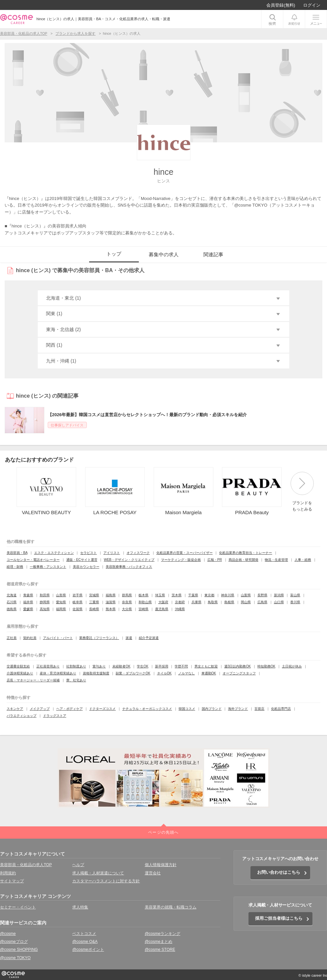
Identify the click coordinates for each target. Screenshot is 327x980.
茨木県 (177, 595)
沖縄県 (180, 609)
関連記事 (213, 254)
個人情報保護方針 (161, 865)
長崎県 (94, 609)
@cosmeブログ (14, 942)
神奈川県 (228, 595)
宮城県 (94, 595)
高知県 (45, 609)
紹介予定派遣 (149, 638)
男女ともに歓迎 (206, 666)
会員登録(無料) (281, 5)
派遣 (129, 638)
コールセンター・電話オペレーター (33, 560)
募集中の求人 (164, 254)
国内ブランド (212, 709)
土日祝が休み (292, 666)
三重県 (94, 602)
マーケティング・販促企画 (181, 560)
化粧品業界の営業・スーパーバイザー (185, 553)
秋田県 (45, 595)
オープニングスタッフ (239, 673)
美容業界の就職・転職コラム (171, 907)
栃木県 (143, 595)
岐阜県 (78, 602)
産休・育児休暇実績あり (58, 673)
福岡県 (61, 609)
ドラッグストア (55, 716)
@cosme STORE (160, 950)
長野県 (262, 595)
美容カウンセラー (86, 567)
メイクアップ (40, 709)
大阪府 (163, 602)
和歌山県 (145, 602)
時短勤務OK (266, 666)
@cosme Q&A (85, 942)
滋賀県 (111, 602)
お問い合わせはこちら (279, 872)
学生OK (142, 666)
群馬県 (127, 595)
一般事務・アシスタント (48, 567)
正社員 (12, 638)
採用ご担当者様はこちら (279, 918)
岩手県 (78, 595)
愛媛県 (28, 609)
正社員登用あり (48, 666)
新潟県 (279, 595)
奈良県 (127, 602)
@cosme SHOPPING (19, 950)
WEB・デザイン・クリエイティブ (129, 560)
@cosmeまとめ (159, 942)
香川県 (295, 602)
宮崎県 (143, 609)
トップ (114, 254)
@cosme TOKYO (15, 958)
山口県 (279, 602)
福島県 (111, 595)
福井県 (28, 602)
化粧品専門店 (281, 709)
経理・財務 (15, 567)
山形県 (61, 595)
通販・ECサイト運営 (82, 560)
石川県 (12, 602)
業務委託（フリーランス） (99, 638)
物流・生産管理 (276, 560)
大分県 (127, 609)
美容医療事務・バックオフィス (129, 567)
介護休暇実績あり (20, 673)
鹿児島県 (162, 609)
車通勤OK (209, 673)
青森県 (28, 595)
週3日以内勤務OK (238, 666)
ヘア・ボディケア (70, 709)
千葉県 (193, 595)
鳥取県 (213, 602)
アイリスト (112, 553)
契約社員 (30, 638)
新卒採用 (162, 666)
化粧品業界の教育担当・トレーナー (245, 553)
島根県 (229, 602)
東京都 (209, 595)
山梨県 (246, 595)
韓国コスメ (187, 709)
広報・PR (215, 560)
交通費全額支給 (18, 666)
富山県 (295, 595)
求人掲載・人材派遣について (98, 873)
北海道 (12, 595)
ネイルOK (164, 673)
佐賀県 (78, 609)
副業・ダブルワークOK (133, 673)
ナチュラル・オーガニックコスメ (147, 709)
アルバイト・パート (58, 638)
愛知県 (61, 602)
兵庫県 (196, 602)
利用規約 (8, 873)
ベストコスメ (84, 934)
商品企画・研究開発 (244, 560)
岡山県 (246, 602)
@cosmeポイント (88, 950)
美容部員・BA (17, 553)
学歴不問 (181, 666)
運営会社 (153, 873)
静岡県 (45, 602)
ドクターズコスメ (102, 709)
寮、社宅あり (76, 680)
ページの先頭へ (163, 832)
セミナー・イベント (18, 907)
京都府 (180, 602)
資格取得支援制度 (96, 673)
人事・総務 (303, 560)
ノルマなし (187, 673)
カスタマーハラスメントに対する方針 (106, 881)
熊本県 (111, 609)
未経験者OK (121, 666)
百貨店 (259, 709)
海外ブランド (238, 709)
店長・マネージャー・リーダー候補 (33, 680)
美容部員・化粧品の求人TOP (26, 865)
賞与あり (99, 666)
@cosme (8, 934)
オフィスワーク (138, 553)
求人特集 (80, 907)
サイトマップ (12, 881)
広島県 (262, 602)
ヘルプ (78, 865)
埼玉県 (160, 595)
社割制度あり (76, 666)
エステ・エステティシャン (54, 553)
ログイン (312, 5)
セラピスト (88, 553)
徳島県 (12, 609)
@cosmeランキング (163, 934)
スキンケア (15, 709)
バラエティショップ (22, 716)
